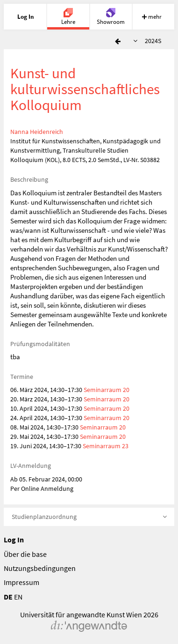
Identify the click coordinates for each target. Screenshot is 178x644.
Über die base (25, 554)
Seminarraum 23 (106, 446)
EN (18, 597)
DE (8, 597)
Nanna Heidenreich (37, 132)
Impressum (21, 582)
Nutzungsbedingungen (40, 568)
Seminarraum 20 (107, 390)
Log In (14, 540)
